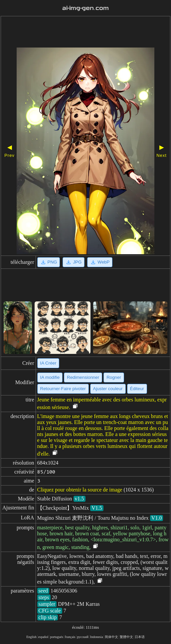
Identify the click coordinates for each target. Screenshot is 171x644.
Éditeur (137, 389)
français (70, 637)
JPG (74, 262)
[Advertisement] (85, 33)
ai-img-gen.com (85, 8)
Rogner (114, 377)
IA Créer (48, 363)
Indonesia (97, 637)
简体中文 (111, 637)
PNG (49, 262)
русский (83, 637)
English (31, 637)
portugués (56, 637)
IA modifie (50, 377)
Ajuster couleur (108, 389)
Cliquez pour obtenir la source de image (80, 490)
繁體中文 (126, 637)
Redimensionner (83, 377)
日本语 (140, 637)
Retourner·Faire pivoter (63, 389)
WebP (100, 262)
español (43, 637)
